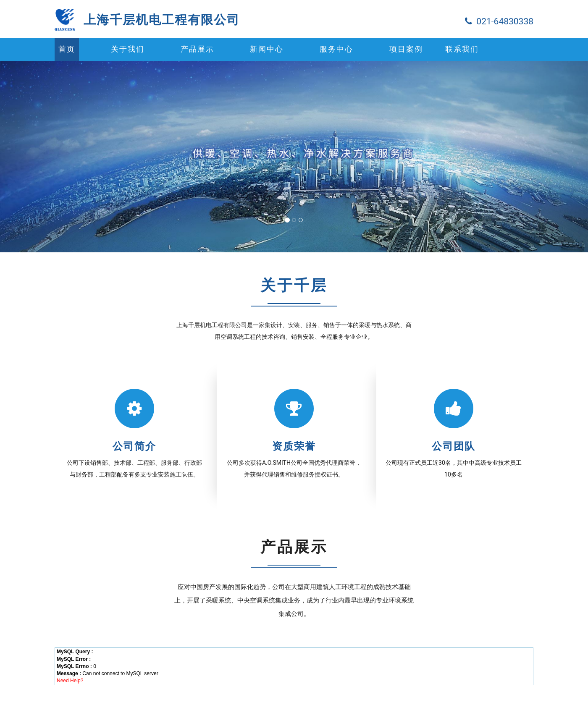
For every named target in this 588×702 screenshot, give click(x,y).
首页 (67, 49)
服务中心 (336, 49)
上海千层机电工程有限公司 (162, 20)
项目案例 (406, 49)
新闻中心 (267, 49)
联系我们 (462, 49)
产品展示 (197, 49)
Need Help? (70, 681)
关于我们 (128, 49)
